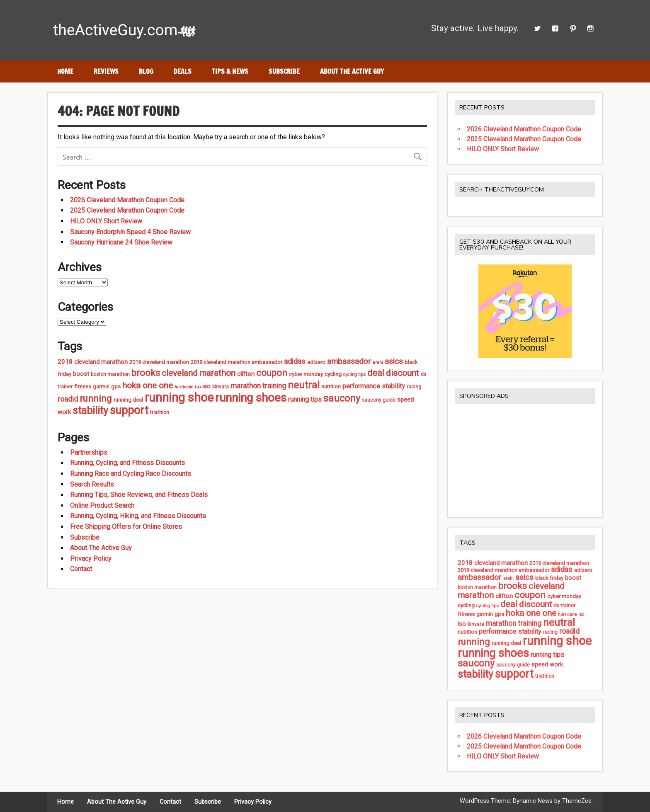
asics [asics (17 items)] (394, 361)
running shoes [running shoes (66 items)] (251, 398)
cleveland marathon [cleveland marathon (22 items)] (199, 373)
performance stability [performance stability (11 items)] (374, 386)
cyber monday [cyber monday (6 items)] (306, 374)
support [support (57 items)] (129, 410)
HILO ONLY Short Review (106, 221)
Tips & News (230, 71)
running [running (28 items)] (96, 398)
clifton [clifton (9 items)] (246, 374)
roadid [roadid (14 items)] (68, 399)
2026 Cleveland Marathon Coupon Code (127, 200)
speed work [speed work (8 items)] (547, 665)
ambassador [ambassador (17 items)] (349, 361)
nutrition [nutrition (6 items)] (331, 387)
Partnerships (89, 452)
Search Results (92, 484)
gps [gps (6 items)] (116, 387)
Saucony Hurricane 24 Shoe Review (121, 242)
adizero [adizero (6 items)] (316, 362)
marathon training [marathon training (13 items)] (258, 386)
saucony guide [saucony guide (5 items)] (379, 400)
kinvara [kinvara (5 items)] (221, 387)
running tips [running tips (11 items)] (305, 399)
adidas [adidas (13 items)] (295, 361)
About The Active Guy (352, 71)
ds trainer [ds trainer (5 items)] (565, 606)
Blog (146, 71)
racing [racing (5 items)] (414, 387)
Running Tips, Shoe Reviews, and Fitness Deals (139, 495)
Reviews (106, 71)
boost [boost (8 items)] (81, 374)
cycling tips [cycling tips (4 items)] (354, 374)
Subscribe (284, 71)
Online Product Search (102, 505)
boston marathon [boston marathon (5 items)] (110, 374)
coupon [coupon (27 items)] (272, 373)
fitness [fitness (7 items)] (83, 386)
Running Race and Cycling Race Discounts (131, 474)
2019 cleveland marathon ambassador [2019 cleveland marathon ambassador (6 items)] (236, 362)
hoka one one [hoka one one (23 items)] (148, 385)
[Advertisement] (525, 460)
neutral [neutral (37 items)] (304, 385)
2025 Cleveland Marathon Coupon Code (127, 210)
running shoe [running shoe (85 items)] (179, 398)
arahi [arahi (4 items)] (378, 362)
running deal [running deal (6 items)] (128, 400)
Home (65, 71)
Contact (81, 569)
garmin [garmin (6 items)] (101, 387)
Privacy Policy (91, 559)
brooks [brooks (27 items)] (146, 373)
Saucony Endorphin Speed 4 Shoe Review (130, 232)
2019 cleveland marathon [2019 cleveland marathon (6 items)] (159, 362)
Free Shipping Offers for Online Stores (126, 527)
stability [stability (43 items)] (90, 411)
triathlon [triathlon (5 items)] (160, 412)
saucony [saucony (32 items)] (342, 399)
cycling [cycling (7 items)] (333, 374)
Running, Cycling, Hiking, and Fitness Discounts (138, 516)
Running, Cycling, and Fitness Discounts (127, 463)
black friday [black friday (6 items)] (549, 578)
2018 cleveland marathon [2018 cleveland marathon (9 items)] (93, 362)
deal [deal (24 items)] (376, 373)
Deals (183, 71)
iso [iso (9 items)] (206, 386)
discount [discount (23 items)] (403, 373)
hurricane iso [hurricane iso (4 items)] (188, 387)
